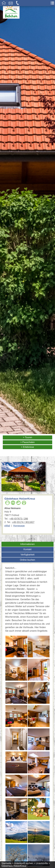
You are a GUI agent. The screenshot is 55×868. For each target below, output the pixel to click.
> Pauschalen (27, 442)
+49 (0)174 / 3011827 (23, 522)
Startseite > (7, 863)
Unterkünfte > (43, 863)
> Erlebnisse (27, 447)
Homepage (19, 526)
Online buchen (27, 560)
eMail (7, 526)
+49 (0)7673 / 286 (19, 519)
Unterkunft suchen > (25, 863)
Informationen (28, 544)
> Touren (27, 437)
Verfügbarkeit (27, 555)
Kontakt (27, 549)
